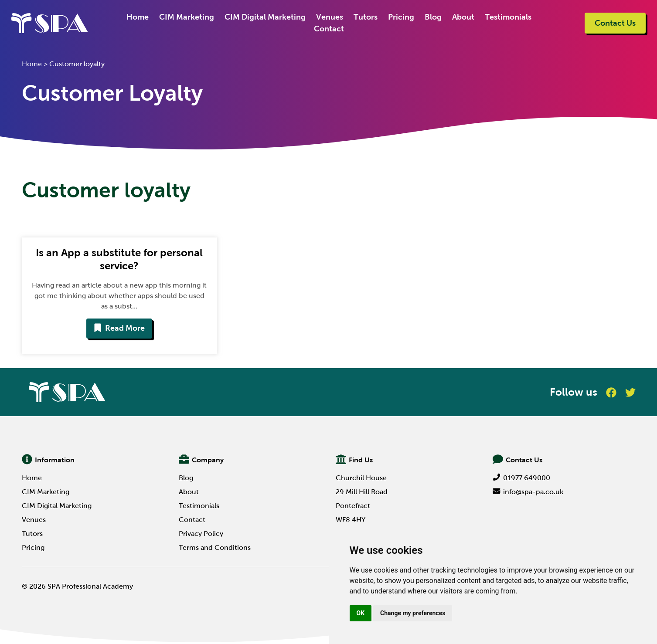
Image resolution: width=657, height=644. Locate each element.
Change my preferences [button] (413, 613)
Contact (328, 29)
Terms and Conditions (215, 547)
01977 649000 (521, 478)
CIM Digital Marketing (265, 17)
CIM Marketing (186, 17)
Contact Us (615, 23)
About (463, 17)
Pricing (401, 17)
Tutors (365, 17)
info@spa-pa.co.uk (528, 492)
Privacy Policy (201, 534)
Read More (119, 328)
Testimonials (508, 17)
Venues (329, 17)
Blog (433, 17)
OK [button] (361, 613)
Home (137, 17)
